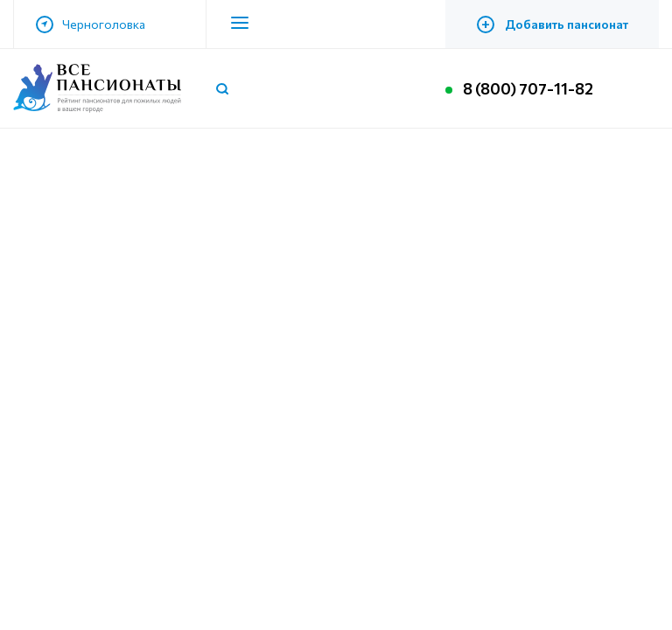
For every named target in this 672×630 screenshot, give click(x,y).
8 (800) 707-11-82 (528, 88)
